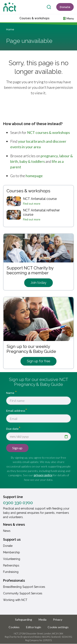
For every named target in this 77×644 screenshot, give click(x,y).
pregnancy (49, 156)
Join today (38, 283)
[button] (69, 18)
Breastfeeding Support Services (24, 587)
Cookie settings (58, 627)
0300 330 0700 (18, 503)
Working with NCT (15, 600)
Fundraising (11, 572)
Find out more (32, 204)
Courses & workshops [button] (34, 18)
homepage (34, 176)
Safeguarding (24, 619)
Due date (12, 429)
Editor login (34, 627)
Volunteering (12, 559)
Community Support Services (23, 593)
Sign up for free (38, 361)
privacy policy (43, 475)
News (7, 531)
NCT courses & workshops (48, 132)
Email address (16, 411)
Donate (65, 7)
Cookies (14, 627)
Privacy (58, 619)
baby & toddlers (32, 161)
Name (11, 393)
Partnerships (11, 565)
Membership (11, 552)
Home (10, 29)
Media (43, 619)
